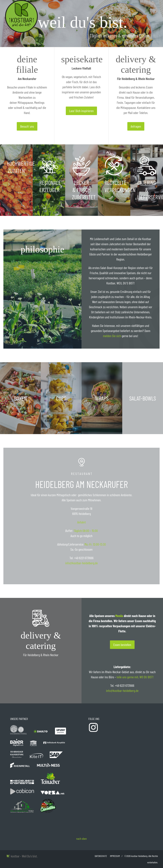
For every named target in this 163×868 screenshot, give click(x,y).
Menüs (119, 616)
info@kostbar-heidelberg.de (81, 563)
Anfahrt (81, 522)
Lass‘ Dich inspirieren (81, 111)
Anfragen (136, 126)
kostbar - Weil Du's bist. (22, 856)
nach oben (81, 839)
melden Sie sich (112, 336)
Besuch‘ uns (27, 126)
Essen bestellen (122, 645)
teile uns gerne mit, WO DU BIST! (135, 677)
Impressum (115, 856)
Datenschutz (101, 856)
